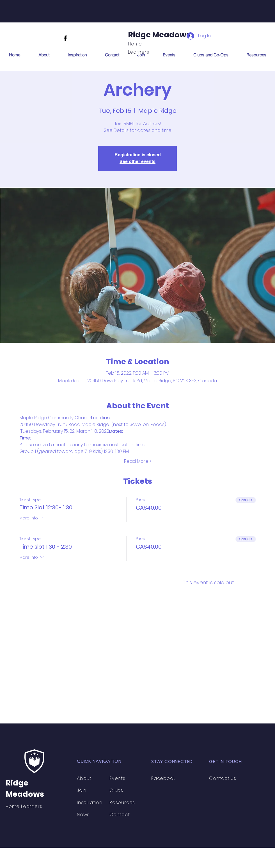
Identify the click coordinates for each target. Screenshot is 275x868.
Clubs (117, 790)
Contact (120, 815)
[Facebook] (65, 38)
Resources (122, 802)
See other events (137, 162)
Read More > (138, 461)
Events (117, 778)
